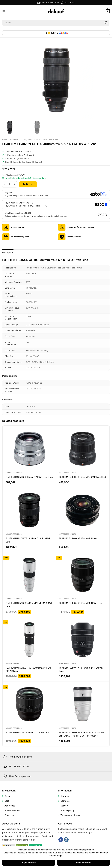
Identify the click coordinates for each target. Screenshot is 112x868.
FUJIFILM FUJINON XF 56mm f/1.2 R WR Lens (27, 732)
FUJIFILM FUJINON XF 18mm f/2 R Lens (78, 538)
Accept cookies (83, 863)
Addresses (10, 806)
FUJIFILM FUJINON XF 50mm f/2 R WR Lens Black (83, 477)
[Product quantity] (9, 184)
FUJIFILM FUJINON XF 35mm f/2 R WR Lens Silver (29, 477)
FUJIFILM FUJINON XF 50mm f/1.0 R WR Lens (81, 603)
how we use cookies (74, 853)
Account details (12, 811)
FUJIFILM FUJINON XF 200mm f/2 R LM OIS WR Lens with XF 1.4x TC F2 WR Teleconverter (82, 734)
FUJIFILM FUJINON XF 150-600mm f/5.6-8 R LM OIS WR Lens (28, 669)
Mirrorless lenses (51, 139)
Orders (8, 796)
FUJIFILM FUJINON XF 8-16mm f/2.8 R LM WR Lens (81, 669)
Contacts (65, 801)
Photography (26, 139)
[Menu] (4, 11)
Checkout (9, 815)
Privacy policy (67, 811)
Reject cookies (29, 863)
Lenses (38, 139)
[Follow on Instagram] (66, 840)
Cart (7, 801)
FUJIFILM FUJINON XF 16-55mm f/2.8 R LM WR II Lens (29, 540)
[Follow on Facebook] (61, 840)
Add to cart (28, 184)
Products (14, 139)
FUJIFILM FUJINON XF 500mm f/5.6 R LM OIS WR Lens (29, 605)
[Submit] (106, 23)
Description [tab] (8, 253)
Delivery (64, 806)
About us (65, 796)
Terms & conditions (70, 815)
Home (5, 139)
